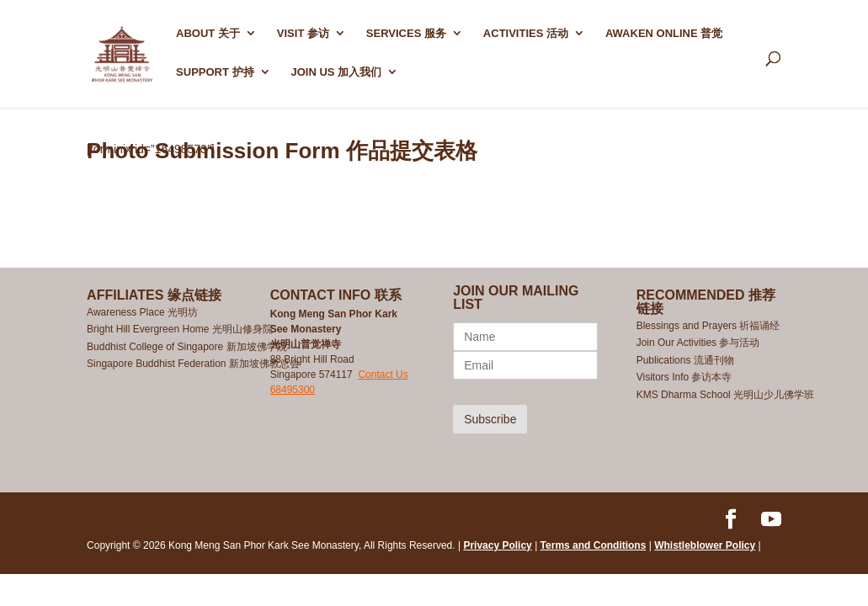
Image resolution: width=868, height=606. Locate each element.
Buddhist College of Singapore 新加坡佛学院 (186, 347)
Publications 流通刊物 (685, 360)
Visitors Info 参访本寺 (684, 377)
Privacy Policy (497, 545)
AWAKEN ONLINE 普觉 (664, 34)
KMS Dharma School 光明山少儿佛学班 (725, 395)
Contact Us (383, 375)
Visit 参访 (303, 34)
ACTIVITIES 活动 (526, 34)
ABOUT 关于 (208, 34)
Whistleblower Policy (705, 545)
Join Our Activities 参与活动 (698, 343)
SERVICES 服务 (406, 34)
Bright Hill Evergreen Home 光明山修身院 (180, 329)
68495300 (293, 390)
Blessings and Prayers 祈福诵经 (710, 326)
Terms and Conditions (594, 545)
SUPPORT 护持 (215, 72)
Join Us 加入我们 (336, 72)
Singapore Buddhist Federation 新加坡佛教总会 (193, 364)
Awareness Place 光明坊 (142, 312)
